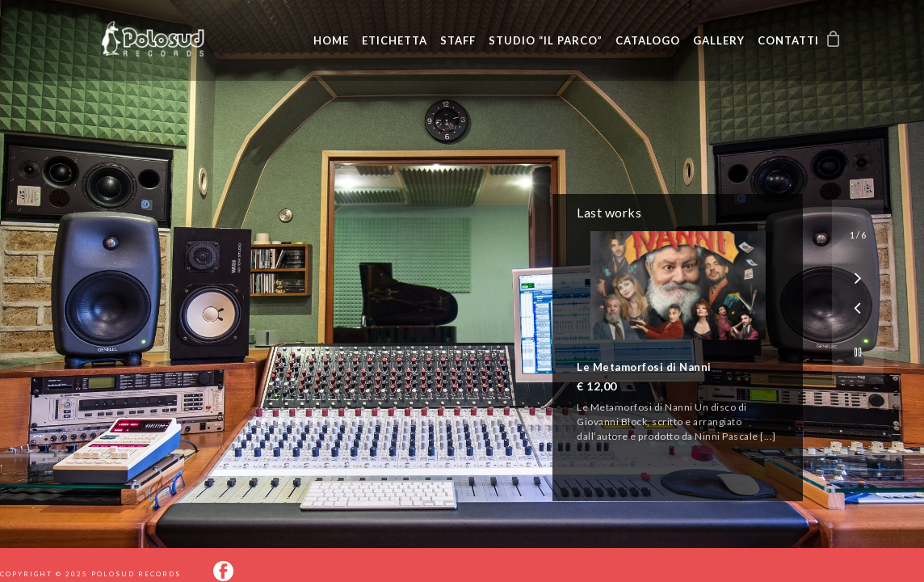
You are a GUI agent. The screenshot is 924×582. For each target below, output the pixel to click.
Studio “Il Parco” (546, 40)
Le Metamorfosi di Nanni (644, 367)
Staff (458, 40)
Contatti (788, 40)
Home (331, 40)
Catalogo (648, 40)
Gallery (719, 40)
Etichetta (395, 40)
